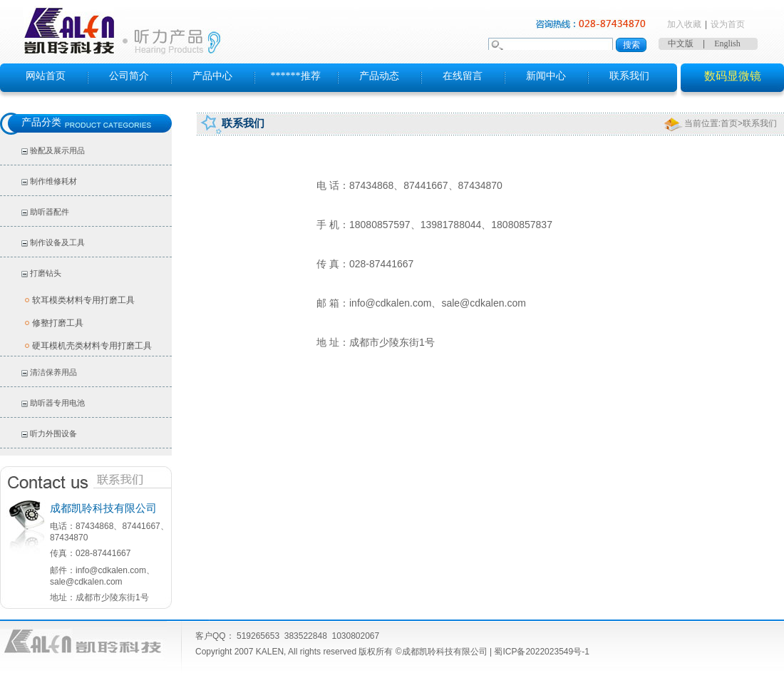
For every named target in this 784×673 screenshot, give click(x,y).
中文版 (681, 43)
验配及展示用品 (57, 150)
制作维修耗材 (53, 181)
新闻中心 (546, 76)
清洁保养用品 (53, 372)
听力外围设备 (53, 433)
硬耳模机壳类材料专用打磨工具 (92, 346)
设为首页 (728, 24)
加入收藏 (684, 24)
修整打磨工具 (58, 323)
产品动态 (379, 76)
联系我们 (629, 76)
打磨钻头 (46, 273)
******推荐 (296, 76)
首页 (729, 123)
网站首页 (46, 76)
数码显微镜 (733, 76)
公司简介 (129, 76)
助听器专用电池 (57, 403)
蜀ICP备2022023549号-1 (541, 652)
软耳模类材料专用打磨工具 (83, 300)
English (727, 43)
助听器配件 (50, 212)
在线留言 (463, 76)
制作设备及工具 (57, 242)
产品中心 (212, 76)
